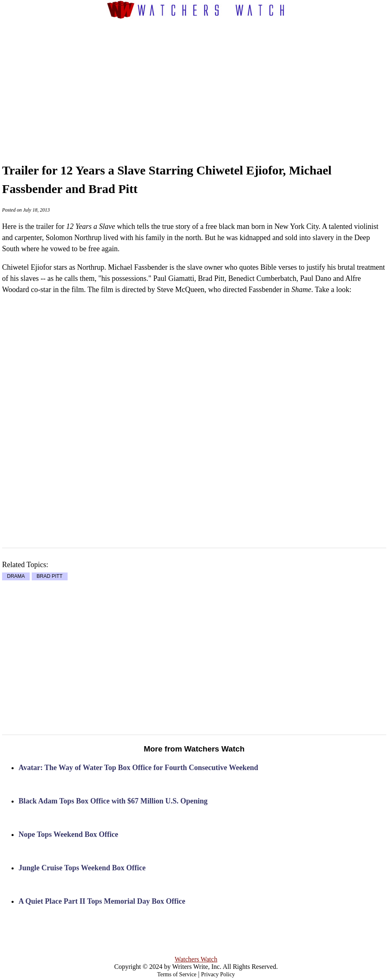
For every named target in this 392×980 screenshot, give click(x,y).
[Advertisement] (210, 83)
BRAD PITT (50, 577)
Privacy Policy (218, 974)
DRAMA (16, 577)
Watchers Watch (196, 959)
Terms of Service (177, 974)
